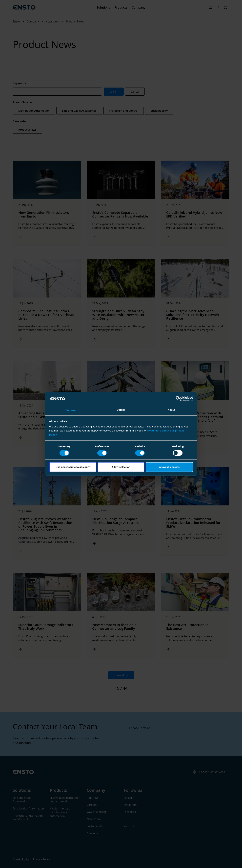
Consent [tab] (71, 410)
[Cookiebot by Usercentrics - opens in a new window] (178, 399)
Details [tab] (121, 410)
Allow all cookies (169, 467)
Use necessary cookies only (73, 467)
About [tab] (171, 410)
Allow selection (121, 467)
